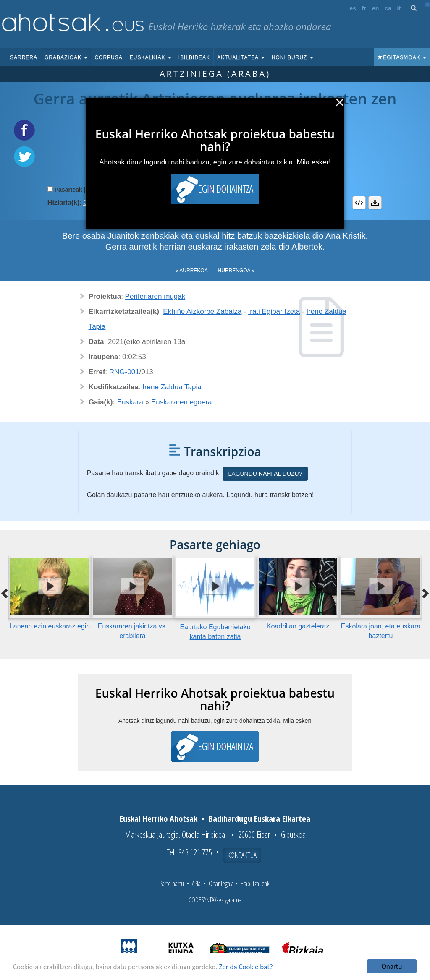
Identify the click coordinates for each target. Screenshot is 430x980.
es (353, 8)
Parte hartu (172, 884)
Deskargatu (375, 203)
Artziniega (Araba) (215, 74)
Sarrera (24, 57)
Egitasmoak (402, 57)
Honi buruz (292, 57)
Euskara (130, 402)
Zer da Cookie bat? (246, 967)
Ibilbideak (194, 57)
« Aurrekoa (192, 271)
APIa (196, 884)
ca (388, 8)
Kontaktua (242, 855)
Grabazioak (66, 57)
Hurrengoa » (236, 271)
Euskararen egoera (182, 402)
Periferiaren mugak (155, 296)
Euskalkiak (151, 57)
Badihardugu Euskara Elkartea (260, 819)
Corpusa (108, 57)
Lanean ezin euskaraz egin (50, 626)
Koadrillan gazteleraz (298, 626)
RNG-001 (124, 372)
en (375, 8)
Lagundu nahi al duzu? (265, 474)
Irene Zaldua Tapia (172, 387)
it (399, 8)
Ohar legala (221, 884)
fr (364, 8)
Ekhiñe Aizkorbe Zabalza (202, 311)
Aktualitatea (241, 57)
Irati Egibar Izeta (274, 311)
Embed (359, 203)
